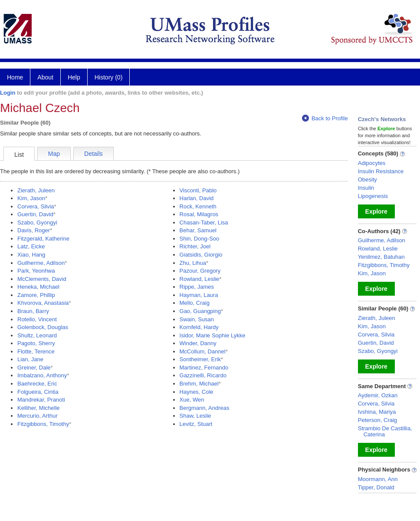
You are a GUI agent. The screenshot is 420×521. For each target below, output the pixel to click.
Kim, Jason (31, 198)
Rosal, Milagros (199, 214)
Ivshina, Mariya (377, 412)
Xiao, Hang (31, 255)
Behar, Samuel (198, 230)
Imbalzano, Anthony (42, 375)
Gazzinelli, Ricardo (203, 375)
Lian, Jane (30, 359)
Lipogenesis (373, 196)
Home (15, 77)
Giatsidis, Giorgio (201, 255)
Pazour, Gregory (200, 271)
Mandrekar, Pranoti (41, 400)
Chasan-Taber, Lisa (204, 223)
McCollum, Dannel (203, 351)
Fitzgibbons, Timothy (43, 424)
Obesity (367, 180)
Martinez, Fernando (204, 368)
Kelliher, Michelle (39, 408)
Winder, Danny (198, 343)
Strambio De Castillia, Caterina (385, 431)
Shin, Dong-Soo (200, 239)
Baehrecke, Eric (37, 384)
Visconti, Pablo (198, 190)
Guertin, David (35, 214)
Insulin (366, 188)
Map (54, 154)
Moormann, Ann (378, 479)
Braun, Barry (33, 311)
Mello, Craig (195, 303)
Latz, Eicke (31, 246)
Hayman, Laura (199, 295)
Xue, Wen (192, 400)
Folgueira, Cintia (38, 392)
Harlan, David (197, 198)
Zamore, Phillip (36, 295)
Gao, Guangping (200, 311)
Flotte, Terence (36, 351)
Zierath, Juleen (36, 190)
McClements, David (42, 279)
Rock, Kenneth (198, 206)
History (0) (109, 77)
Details (94, 154)
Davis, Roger (34, 230)
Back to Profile (325, 118)
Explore (376, 211)
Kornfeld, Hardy (199, 327)
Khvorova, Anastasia (43, 303)
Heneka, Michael (38, 287)
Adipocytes (372, 163)
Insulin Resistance (381, 171)
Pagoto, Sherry (36, 343)
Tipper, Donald (376, 487)
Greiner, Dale (34, 368)
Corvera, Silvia (36, 206)
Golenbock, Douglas (43, 327)
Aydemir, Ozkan (378, 395)
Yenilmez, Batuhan (381, 257)
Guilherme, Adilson (41, 263)
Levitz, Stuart (196, 424)
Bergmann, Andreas (205, 408)
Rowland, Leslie (200, 279)
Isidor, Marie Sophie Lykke (213, 335)
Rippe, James (197, 287)
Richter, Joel (195, 246)
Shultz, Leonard (37, 335)
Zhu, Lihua (193, 263)
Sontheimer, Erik (200, 359)
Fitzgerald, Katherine (43, 239)
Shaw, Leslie (195, 416)
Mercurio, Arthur (37, 416)
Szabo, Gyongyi (37, 223)
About (45, 77)
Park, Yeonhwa (36, 271)
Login (8, 93)
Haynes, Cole (197, 392)
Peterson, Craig (377, 420)
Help (74, 77)
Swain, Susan (197, 319)
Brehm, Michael (199, 384)
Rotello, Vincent (37, 319)
